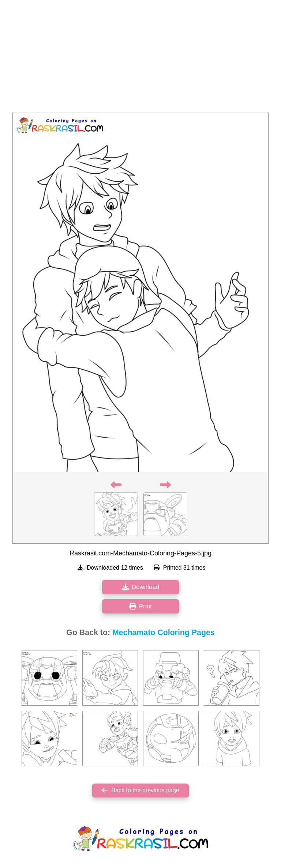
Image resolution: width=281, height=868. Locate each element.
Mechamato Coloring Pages (164, 633)
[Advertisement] (140, 59)
